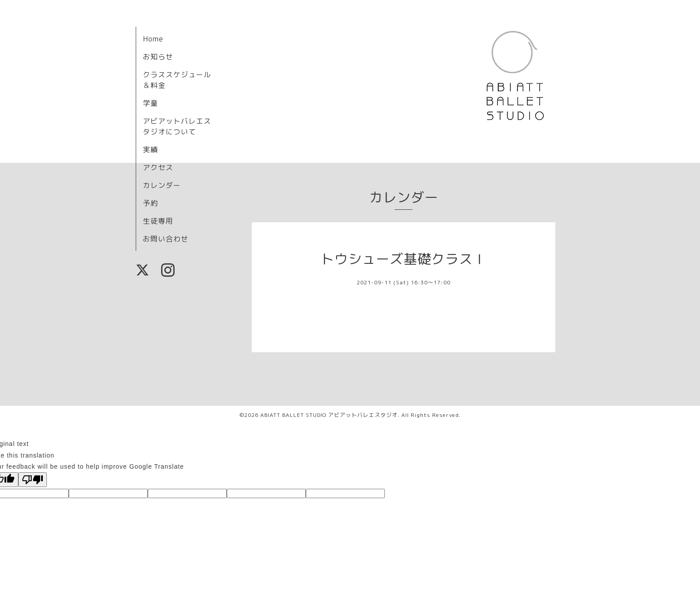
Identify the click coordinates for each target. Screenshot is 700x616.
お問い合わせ (166, 239)
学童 (150, 103)
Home (153, 39)
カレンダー (162, 185)
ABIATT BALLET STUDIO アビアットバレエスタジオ (329, 415)
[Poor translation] (33, 480)
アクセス (158, 167)
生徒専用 (158, 221)
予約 (150, 203)
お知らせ (158, 57)
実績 (150, 150)
